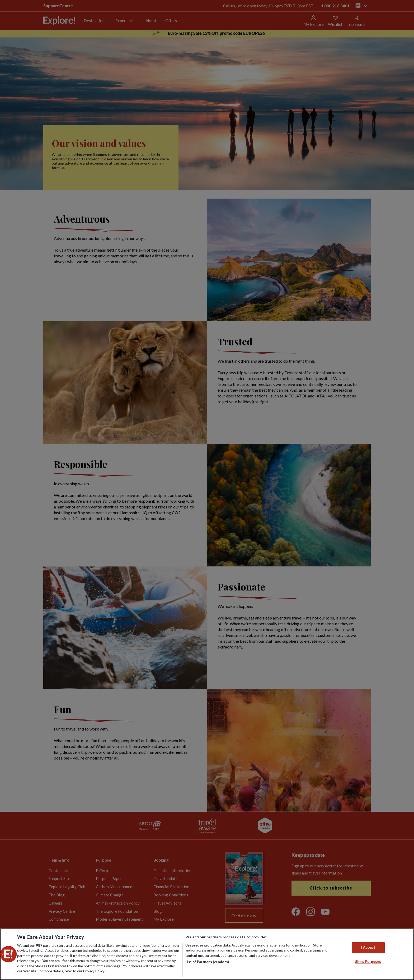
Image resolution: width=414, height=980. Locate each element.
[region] (207, 954)
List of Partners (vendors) (207, 962)
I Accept (368, 948)
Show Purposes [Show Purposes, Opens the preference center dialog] (368, 962)
